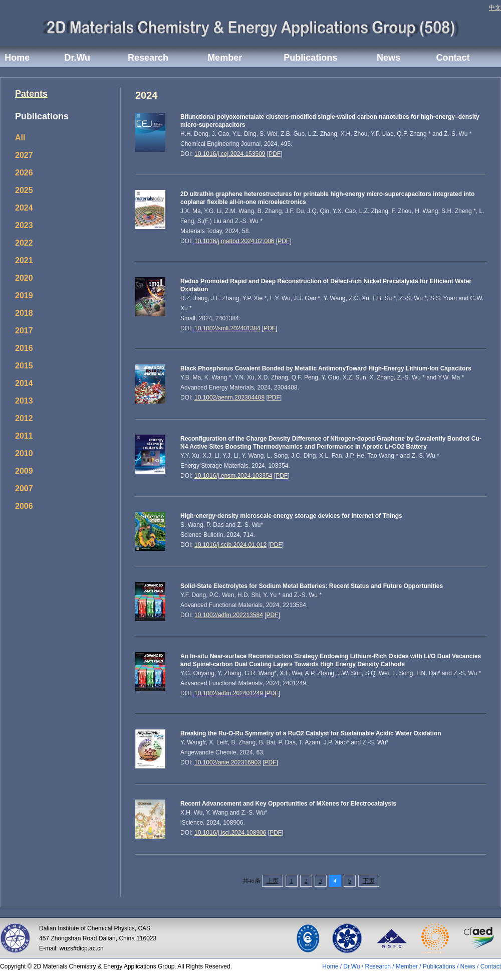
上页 (273, 881)
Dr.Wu (77, 58)
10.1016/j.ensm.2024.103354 (233, 476)
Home (17, 58)
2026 (24, 173)
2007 (24, 488)
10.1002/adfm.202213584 (229, 615)
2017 (24, 331)
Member (225, 58)
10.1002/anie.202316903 (228, 762)
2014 (24, 383)
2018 (24, 313)
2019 (24, 296)
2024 (24, 208)
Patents (31, 94)
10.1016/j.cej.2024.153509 (230, 154)
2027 (24, 155)
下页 (369, 881)
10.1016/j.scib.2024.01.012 (230, 545)
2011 (24, 436)
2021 (24, 260)
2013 (24, 401)
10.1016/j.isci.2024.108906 (230, 833)
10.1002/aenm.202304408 (229, 398)
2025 (24, 190)
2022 (24, 243)
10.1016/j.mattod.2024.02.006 (234, 241)
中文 (495, 8)
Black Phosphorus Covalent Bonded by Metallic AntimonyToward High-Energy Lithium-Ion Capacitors (326, 368)
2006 (24, 506)
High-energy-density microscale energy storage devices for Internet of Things (291, 516)
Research (148, 58)
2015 (24, 366)
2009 (24, 471)
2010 (24, 453)
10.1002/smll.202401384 (227, 328)
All (20, 138)
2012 (24, 418)
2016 (24, 348)
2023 (24, 225)
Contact (453, 58)
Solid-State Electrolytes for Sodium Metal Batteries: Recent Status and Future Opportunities (312, 586)
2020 (24, 278)
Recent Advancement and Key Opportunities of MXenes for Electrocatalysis (288, 804)
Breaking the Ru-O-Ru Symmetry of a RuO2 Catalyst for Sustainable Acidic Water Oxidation (311, 733)
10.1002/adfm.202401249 (229, 693)
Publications (310, 58)
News (389, 58)
